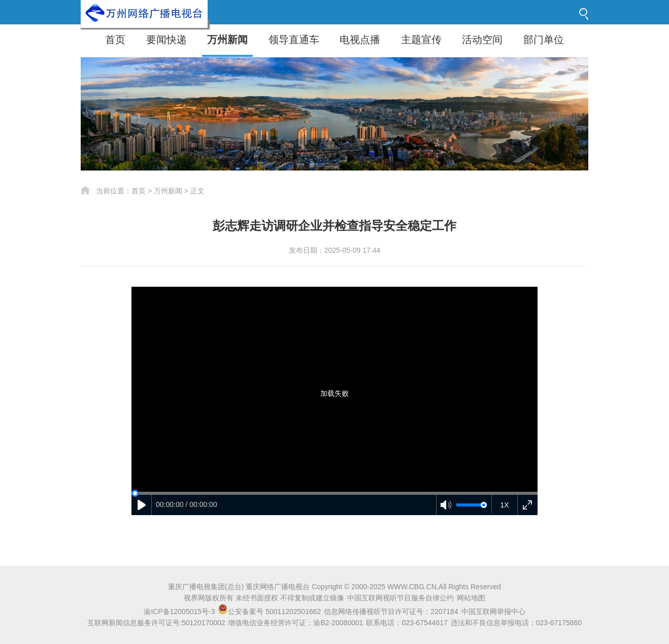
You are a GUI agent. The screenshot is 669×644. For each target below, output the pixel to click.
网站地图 (471, 598)
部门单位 (544, 40)
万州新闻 (227, 40)
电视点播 (360, 40)
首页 (115, 40)
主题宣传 (421, 40)
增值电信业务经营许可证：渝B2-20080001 (295, 623)
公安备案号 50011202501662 (270, 612)
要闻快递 (166, 40)
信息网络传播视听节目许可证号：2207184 (391, 612)
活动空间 (482, 40)
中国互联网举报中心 (493, 612)
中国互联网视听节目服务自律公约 (400, 598)
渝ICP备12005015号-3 (179, 612)
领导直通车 (294, 40)
